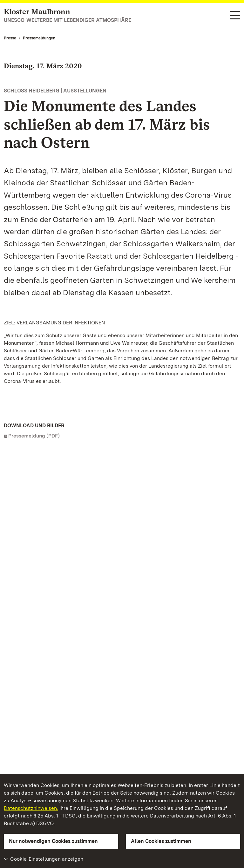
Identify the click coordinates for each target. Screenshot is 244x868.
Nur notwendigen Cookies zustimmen (53, 841)
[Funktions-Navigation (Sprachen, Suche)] (235, 16)
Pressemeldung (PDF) (34, 436)
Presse (10, 38)
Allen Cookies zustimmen (161, 841)
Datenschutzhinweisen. (31, 808)
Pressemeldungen (39, 38)
